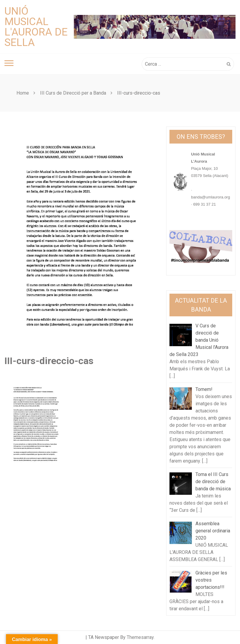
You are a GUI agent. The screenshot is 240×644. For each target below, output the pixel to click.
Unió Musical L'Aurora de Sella (36, 27)
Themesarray (140, 637)
